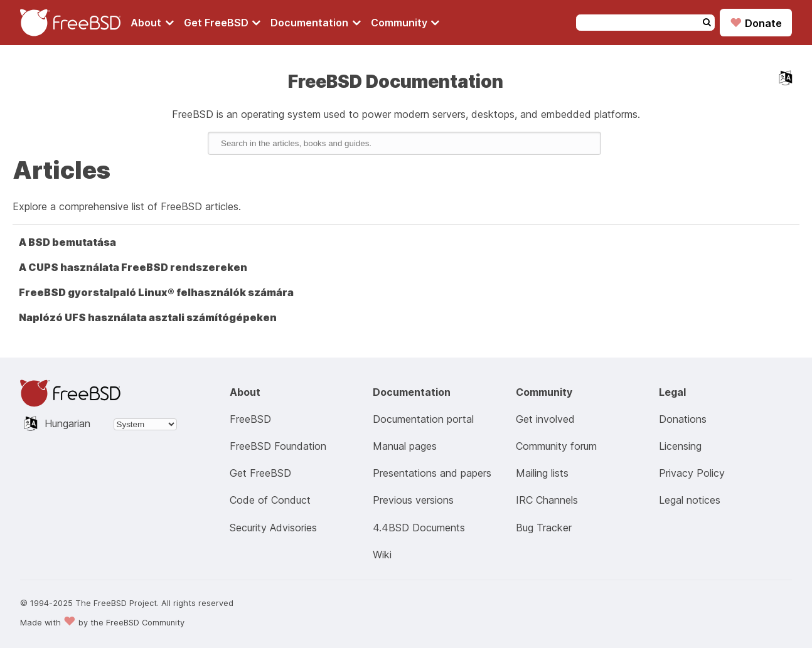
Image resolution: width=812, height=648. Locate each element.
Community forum (556, 446)
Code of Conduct (270, 500)
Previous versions (413, 500)
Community (405, 23)
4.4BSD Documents (419, 528)
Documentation (316, 23)
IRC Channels (547, 500)
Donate (756, 23)
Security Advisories (273, 528)
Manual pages (405, 446)
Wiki (382, 555)
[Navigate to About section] (152, 23)
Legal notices (690, 500)
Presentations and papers (432, 473)
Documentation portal (423, 419)
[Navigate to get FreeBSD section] (222, 23)
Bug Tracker (544, 528)
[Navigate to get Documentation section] (316, 23)
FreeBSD (250, 419)
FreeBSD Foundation (278, 446)
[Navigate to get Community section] (405, 23)
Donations (683, 419)
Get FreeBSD (222, 23)
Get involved (545, 419)
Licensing (680, 446)
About (152, 23)
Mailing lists (542, 473)
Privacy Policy (692, 473)
